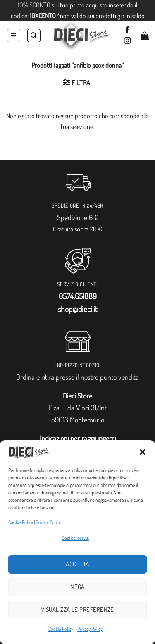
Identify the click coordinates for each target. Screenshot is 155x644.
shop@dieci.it (78, 309)
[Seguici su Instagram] (127, 41)
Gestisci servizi (75, 538)
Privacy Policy (48, 522)
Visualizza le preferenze (77, 609)
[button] (143, 452)
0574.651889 (78, 296)
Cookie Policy (21, 522)
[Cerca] (34, 36)
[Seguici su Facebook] (127, 30)
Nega (77, 587)
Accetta (77, 564)
